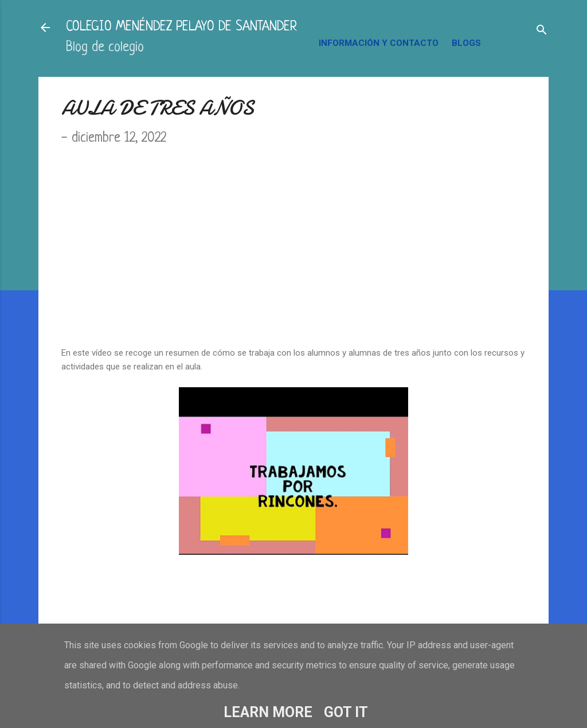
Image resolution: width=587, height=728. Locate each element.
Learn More (268, 712)
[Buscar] (542, 31)
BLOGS (466, 43)
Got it (346, 712)
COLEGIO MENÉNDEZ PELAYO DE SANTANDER (181, 27)
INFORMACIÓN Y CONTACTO (379, 43)
